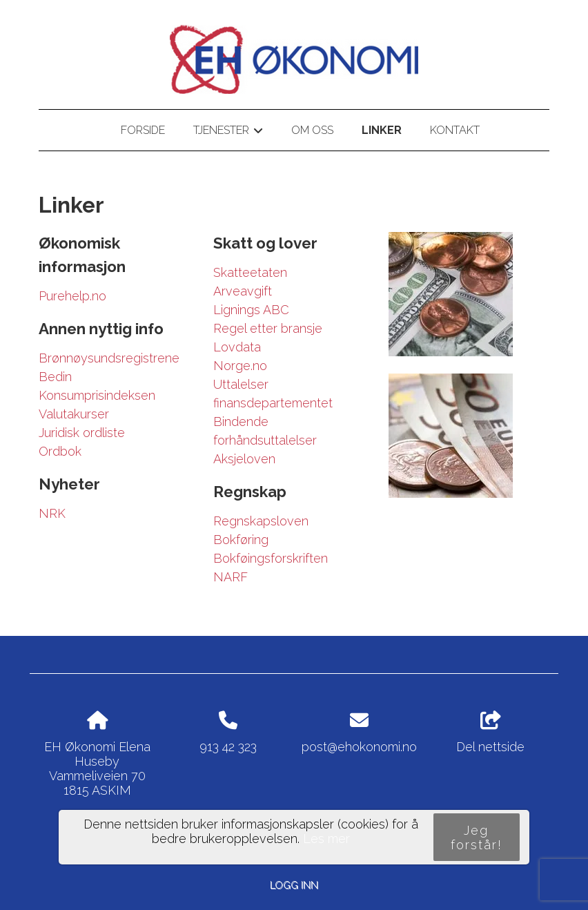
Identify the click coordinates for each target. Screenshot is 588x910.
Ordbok (60, 451)
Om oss (312, 130)
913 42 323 (228, 747)
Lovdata (237, 347)
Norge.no (240, 366)
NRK (52, 513)
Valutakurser (74, 414)
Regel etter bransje (268, 328)
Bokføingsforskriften (271, 558)
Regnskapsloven (261, 521)
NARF (231, 577)
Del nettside (490, 733)
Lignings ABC (251, 310)
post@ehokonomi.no (359, 747)
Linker (382, 130)
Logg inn (294, 885)
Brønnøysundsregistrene (109, 358)
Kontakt (455, 130)
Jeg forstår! (477, 838)
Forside (143, 130)
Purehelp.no (72, 296)
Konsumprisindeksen (97, 395)
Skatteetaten (250, 272)
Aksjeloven (244, 459)
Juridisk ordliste (82, 433)
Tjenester (228, 133)
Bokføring (241, 540)
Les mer (326, 839)
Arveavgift (243, 291)
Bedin (55, 377)
